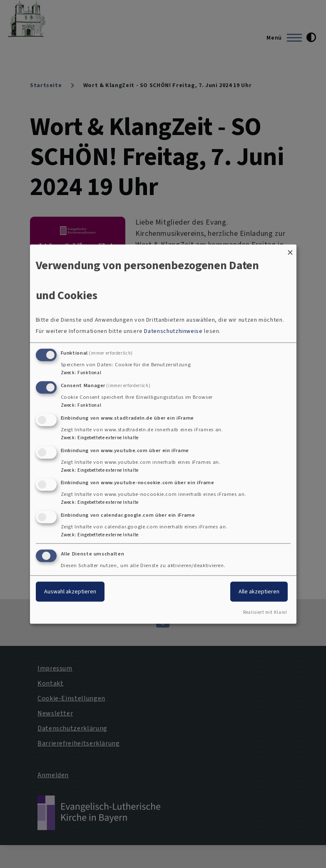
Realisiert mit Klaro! (265, 612)
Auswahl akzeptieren (70, 592)
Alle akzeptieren (259, 592)
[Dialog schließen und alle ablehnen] (290, 249)
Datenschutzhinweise (173, 331)
